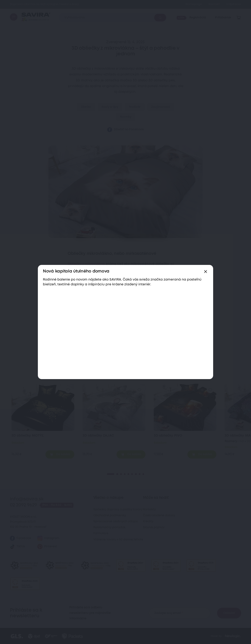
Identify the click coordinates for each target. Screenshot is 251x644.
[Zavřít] (206, 272)
